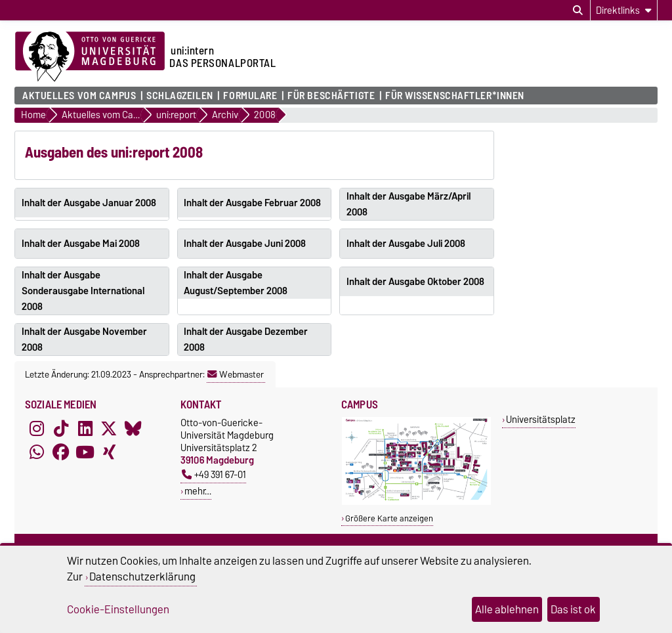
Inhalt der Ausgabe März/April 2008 (409, 204)
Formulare (250, 96)
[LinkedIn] (85, 428)
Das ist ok (573, 609)
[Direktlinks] (624, 10)
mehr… (198, 491)
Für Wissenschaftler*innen (455, 96)
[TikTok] (61, 428)
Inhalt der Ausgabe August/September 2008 (236, 283)
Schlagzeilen (180, 96)
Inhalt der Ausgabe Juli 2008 (406, 244)
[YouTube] (85, 452)
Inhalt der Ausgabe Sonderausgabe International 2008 (83, 291)
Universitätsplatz (541, 419)
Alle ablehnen (507, 609)
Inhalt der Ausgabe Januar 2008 (89, 203)
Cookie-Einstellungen (118, 609)
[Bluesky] (133, 428)
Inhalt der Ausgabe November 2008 (84, 339)
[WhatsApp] (37, 452)
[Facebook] (61, 452)
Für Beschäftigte (331, 96)
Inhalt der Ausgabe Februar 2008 (252, 203)
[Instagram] (37, 428)
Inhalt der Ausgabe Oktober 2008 (415, 282)
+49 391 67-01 (214, 474)
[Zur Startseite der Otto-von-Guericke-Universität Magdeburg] (90, 57)
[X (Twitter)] (109, 428)
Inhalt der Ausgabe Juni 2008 (245, 244)
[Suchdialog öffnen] (578, 11)
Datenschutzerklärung (142, 577)
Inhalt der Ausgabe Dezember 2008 (246, 339)
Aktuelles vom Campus (79, 96)
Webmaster (236, 374)
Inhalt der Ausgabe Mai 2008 (81, 244)
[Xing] (109, 452)
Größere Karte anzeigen (389, 518)
